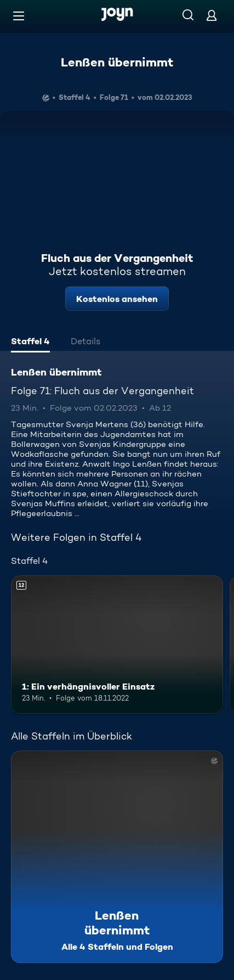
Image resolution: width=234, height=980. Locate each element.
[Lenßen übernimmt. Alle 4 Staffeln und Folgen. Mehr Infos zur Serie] (117, 857)
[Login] (212, 15)
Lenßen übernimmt (117, 62)
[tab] (30, 343)
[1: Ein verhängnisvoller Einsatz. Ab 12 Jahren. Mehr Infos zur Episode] (117, 645)
